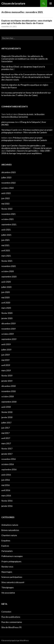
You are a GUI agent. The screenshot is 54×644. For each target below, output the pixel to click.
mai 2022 (5, 204)
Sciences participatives (12, 577)
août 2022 (6, 193)
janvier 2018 (7, 417)
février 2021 (7, 261)
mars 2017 (6, 443)
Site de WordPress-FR (11, 627)
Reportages (7, 572)
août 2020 (6, 282)
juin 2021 (6, 240)
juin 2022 (6, 198)
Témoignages (8, 587)
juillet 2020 (6, 287)
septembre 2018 (9, 402)
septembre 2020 (9, 277)
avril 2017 (6, 438)
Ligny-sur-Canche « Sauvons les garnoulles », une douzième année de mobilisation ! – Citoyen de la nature (26, 147)
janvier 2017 (7, 454)
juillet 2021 (6, 235)
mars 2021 (6, 256)
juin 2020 (6, 292)
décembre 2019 (8, 323)
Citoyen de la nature (13, 3)
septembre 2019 (9, 339)
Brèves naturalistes (10, 530)
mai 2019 (5, 360)
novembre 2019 (8, 329)
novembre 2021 (8, 214)
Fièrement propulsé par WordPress (15, 640)
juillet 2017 (6, 423)
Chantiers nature (9, 535)
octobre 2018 (8, 396)
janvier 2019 (7, 381)
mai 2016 (5, 485)
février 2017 (7, 449)
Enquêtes (6, 541)
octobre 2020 (8, 271)
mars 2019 (6, 370)
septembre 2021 (9, 224)
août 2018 (6, 407)
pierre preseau (8, 122)
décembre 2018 (8, 386)
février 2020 (7, 313)
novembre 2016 (8, 459)
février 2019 (7, 376)
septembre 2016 (9, 469)
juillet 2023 (6, 177)
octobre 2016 (8, 464)
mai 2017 (5, 433)
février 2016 (7, 501)
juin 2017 (6, 428)
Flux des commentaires (12, 622)
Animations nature (10, 525)
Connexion (6, 612)
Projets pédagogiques (11, 561)
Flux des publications (11, 617)
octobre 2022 (8, 188)
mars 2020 (6, 308)
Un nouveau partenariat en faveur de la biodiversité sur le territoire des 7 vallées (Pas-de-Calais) (26, 94)
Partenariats (7, 551)
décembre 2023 (8, 172)
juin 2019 (6, 355)
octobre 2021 (8, 219)
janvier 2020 (7, 318)
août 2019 (6, 344)
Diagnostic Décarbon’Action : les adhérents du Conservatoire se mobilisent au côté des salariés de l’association (25, 59)
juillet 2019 (6, 350)
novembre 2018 (8, 391)
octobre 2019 (8, 334)
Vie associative (8, 593)
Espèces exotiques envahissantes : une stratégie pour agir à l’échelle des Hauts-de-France (27, 22)
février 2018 (7, 412)
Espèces (5, 546)
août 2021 (6, 230)
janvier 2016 (7, 506)
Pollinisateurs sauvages (12, 556)
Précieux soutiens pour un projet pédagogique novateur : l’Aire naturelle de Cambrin (27, 131)
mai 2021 (5, 245)
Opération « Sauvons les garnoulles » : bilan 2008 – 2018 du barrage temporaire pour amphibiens (26, 152)
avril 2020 (6, 303)
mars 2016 (6, 495)
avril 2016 (6, 490)
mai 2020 (5, 297)
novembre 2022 (8, 183)
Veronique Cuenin (10, 130)
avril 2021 (6, 250)
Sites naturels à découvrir (13, 582)
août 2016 (6, 475)
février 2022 (7, 209)
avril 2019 (6, 365)
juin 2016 (6, 480)
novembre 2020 (8, 266)
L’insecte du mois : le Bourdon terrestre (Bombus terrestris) (23, 115)
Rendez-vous (7, 567)
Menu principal (51, 3)
